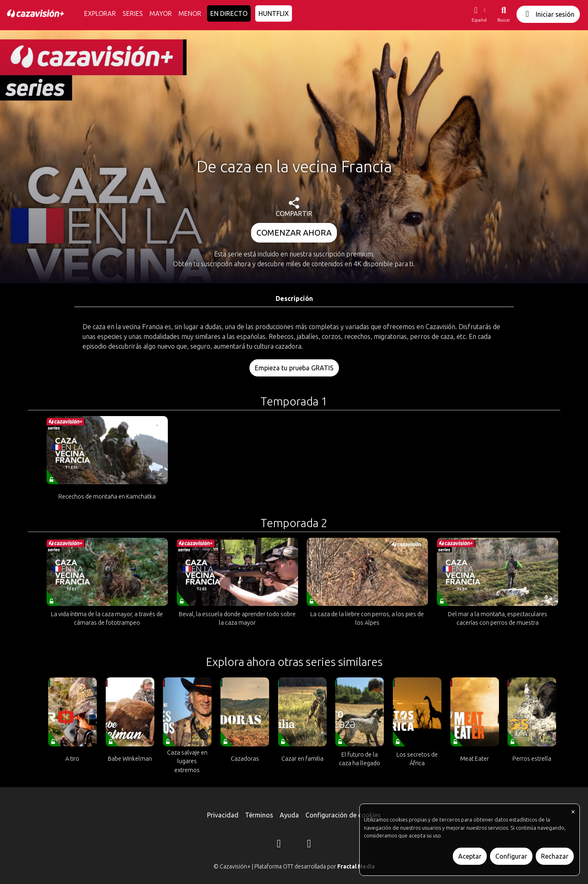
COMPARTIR (294, 207)
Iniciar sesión (548, 14)
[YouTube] (309, 845)
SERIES (133, 13)
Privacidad (223, 815)
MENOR (190, 13)
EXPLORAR (100, 13)
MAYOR (161, 13)
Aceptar (470, 856)
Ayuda (289, 815)
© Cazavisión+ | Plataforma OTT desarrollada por (294, 866)
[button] (479, 14)
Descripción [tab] (294, 298)
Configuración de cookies (343, 815)
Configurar (511, 856)
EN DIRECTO (229, 13)
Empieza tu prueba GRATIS (294, 368)
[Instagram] (279, 845)
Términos (259, 815)
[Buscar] (504, 14)
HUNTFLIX (274, 13)
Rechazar (555, 856)
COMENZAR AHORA (294, 233)
